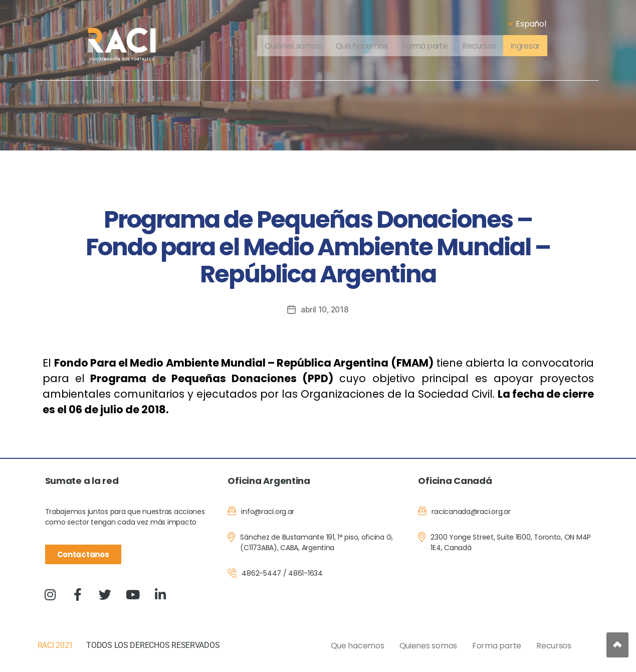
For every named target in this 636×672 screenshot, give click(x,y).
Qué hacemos (358, 46)
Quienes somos (429, 646)
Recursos (482, 46)
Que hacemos (358, 646)
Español (527, 24)
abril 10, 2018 (325, 309)
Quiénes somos (287, 46)
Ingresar (530, 46)
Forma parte (497, 646)
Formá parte (425, 46)
